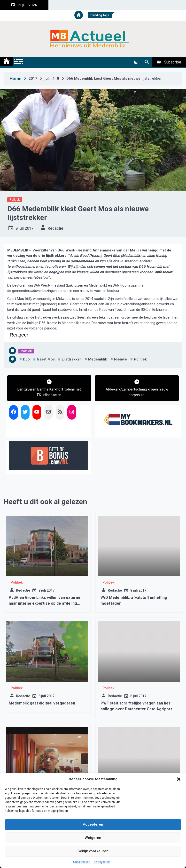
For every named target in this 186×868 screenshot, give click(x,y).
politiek (140, 359)
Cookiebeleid (82, 862)
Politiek (15, 199)
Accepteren (93, 824)
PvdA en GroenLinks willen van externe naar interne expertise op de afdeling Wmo (45, 603)
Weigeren (93, 838)
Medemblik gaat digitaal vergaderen (42, 703)
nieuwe (120, 359)
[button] (179, 779)
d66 (26, 359)
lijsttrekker (71, 359)
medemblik (98, 359)
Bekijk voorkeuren (93, 851)
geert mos (46, 359)
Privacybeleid (102, 862)
